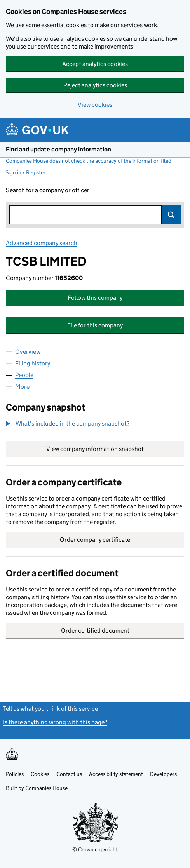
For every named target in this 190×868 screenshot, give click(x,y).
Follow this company (95, 298)
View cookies (95, 105)
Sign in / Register (25, 172)
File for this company (95, 325)
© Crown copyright (95, 849)
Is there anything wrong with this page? (55, 722)
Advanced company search (42, 243)
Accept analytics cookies (95, 64)
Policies (15, 774)
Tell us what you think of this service (51, 709)
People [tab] (24, 375)
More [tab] (22, 387)
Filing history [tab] (33, 363)
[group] (95, 424)
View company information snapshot (115, 449)
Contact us (69, 774)
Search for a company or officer (48, 190)
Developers (163, 774)
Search (171, 215)
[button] (68, 424)
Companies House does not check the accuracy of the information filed (89, 161)
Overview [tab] (28, 352)
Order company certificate (95, 540)
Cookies (40, 774)
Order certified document (95, 631)
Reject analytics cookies (95, 85)
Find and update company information (58, 149)
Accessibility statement (116, 774)
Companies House (46, 788)
